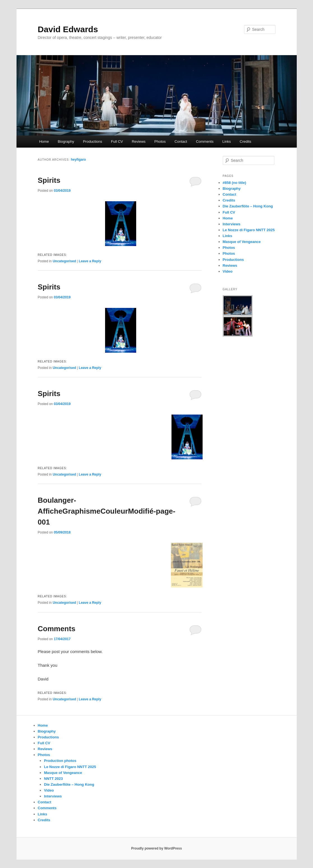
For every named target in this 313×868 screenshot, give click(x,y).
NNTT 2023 (53, 779)
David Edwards (68, 29)
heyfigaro (78, 160)
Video (228, 271)
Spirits (49, 180)
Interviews (232, 224)
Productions (93, 141)
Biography (66, 141)
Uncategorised (64, 261)
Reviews (139, 141)
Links (226, 141)
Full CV (117, 141)
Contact (181, 141)
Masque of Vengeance (242, 242)
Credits (245, 141)
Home (44, 141)
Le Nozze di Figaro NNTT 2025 (249, 230)
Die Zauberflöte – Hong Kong (248, 206)
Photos (160, 141)
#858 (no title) (235, 183)
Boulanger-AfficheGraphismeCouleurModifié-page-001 (107, 511)
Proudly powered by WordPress (156, 848)
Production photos (60, 761)
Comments (205, 141)
